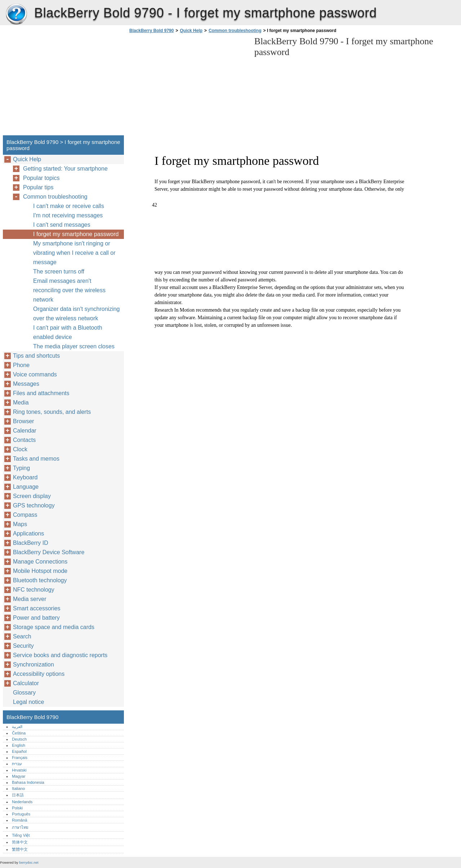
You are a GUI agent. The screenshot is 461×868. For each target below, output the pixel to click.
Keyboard (25, 477)
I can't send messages (62, 225)
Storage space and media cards (54, 627)
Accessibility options (39, 674)
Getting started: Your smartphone (65, 169)
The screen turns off (59, 272)
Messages (26, 384)
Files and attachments (41, 393)
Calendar (25, 431)
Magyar (19, 776)
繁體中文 (20, 849)
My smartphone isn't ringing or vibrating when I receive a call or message (74, 253)
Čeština (19, 733)
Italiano (18, 788)
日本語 (18, 795)
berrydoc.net (29, 862)
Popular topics (41, 178)
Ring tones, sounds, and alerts (52, 412)
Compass (25, 515)
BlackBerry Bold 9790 (16, 14)
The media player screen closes (74, 346)
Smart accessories (37, 608)
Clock (20, 449)
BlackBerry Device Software (49, 552)
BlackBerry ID (31, 543)
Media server (30, 599)
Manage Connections (40, 562)
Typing (21, 468)
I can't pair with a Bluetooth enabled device (68, 332)
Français (20, 758)
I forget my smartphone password (76, 234)
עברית (17, 764)
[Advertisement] (188, 86)
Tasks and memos (36, 459)
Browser (24, 421)
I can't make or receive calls (69, 206)
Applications (28, 534)
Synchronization (33, 664)
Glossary (24, 693)
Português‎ (21, 814)
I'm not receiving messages (68, 215)
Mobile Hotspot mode (40, 571)
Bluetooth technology (40, 580)
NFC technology (34, 590)
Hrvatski (19, 770)
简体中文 (20, 842)
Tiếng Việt (21, 835)
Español (19, 751)
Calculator (26, 683)
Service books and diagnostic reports (60, 655)
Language (26, 487)
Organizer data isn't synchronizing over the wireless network (77, 314)
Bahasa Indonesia (28, 782)
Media (21, 403)
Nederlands (22, 802)
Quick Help (191, 31)
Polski (17, 808)
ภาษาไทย (20, 827)
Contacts (24, 440)
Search (22, 636)
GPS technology (34, 505)
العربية (17, 727)
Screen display (32, 496)
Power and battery (36, 618)
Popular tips (38, 187)
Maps (20, 524)
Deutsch (19, 739)
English (19, 745)
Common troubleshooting (235, 31)
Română (19, 820)
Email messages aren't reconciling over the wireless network (69, 290)
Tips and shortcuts (36, 356)
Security (23, 646)
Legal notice (28, 702)
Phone (21, 365)
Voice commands (35, 374)
